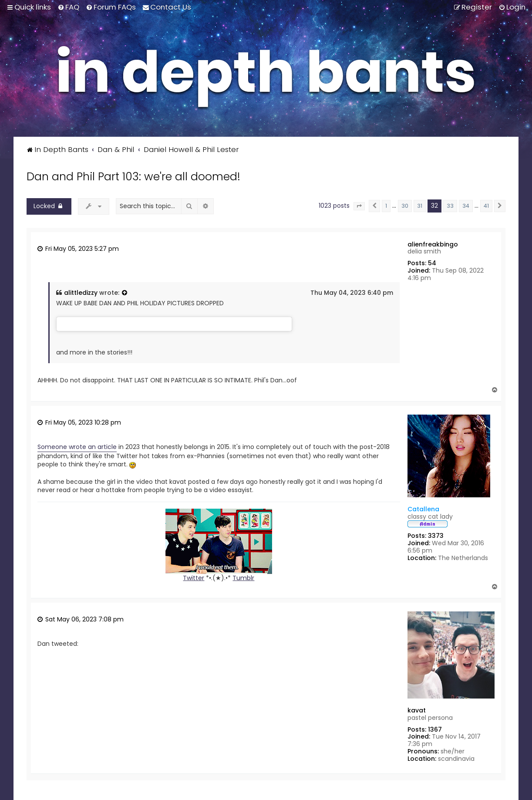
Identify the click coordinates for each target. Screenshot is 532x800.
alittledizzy (81, 293)
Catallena (423, 509)
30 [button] (405, 206)
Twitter (194, 578)
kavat (417, 711)
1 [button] (386, 206)
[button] (359, 206)
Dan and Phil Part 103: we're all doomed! (133, 177)
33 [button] (450, 206)
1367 (435, 730)
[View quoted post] (125, 293)
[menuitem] (68, 7)
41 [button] (486, 206)
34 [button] (466, 206)
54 (432, 263)
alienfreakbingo (433, 245)
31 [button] (420, 206)
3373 (436, 536)
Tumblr (243, 578)
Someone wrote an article (77, 447)
